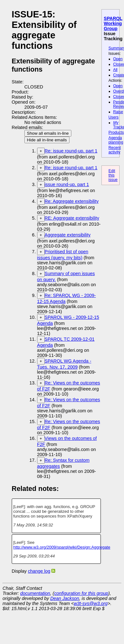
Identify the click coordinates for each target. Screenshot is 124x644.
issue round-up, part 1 (67, 184)
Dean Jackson (65, 598)
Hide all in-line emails (47, 140)
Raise (118, 112)
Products (116, 132)
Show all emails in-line (48, 133)
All (115, 70)
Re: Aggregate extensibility (72, 201)
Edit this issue (113, 175)
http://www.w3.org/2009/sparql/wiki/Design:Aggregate (62, 547)
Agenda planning (116, 140)
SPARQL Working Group (113, 23)
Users (114, 117)
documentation (35, 593)
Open (118, 59)
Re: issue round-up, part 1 (71, 151)
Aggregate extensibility (68, 235)
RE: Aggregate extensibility (72, 218)
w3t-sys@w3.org (91, 603)
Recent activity (115, 150)
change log (39, 571)
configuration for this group (81, 593)
